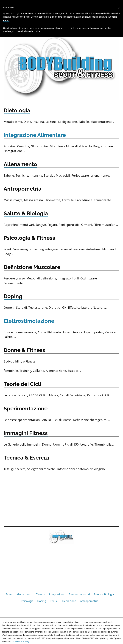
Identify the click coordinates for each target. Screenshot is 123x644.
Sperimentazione (26, 409)
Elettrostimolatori (79, 594)
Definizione (69, 601)
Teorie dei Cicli (22, 384)
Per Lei (54, 601)
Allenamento (20, 164)
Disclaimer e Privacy (20, 641)
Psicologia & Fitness (29, 238)
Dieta (9, 594)
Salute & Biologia (26, 213)
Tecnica (41, 594)
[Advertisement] (61, 498)
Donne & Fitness (24, 350)
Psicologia (27, 601)
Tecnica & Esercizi (26, 458)
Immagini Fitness (26, 433)
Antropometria (23, 189)
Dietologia (17, 110)
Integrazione (57, 594)
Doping (13, 296)
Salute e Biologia (104, 594)
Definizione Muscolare (32, 267)
